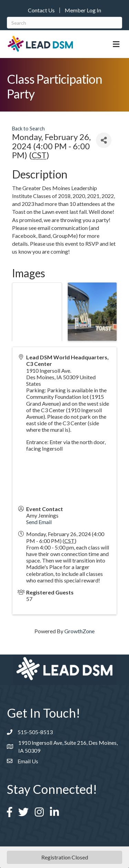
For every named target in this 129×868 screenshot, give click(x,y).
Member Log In (83, 10)
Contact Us (41, 10)
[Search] (64, 23)
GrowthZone (79, 631)
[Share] (104, 140)
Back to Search (28, 129)
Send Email (39, 522)
